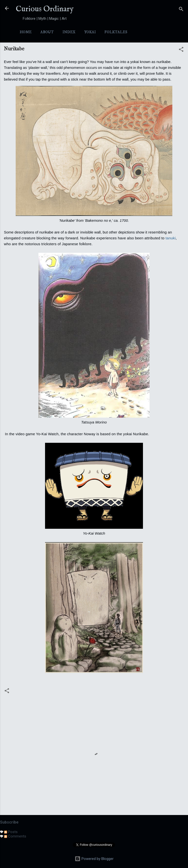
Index (69, 32)
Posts (11, 832)
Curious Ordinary (45, 9)
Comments (15, 836)
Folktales (116, 32)
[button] (181, 50)
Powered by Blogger (94, 859)
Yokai (90, 32)
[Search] (181, 10)
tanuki (170, 238)
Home (26, 32)
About (47, 32)
